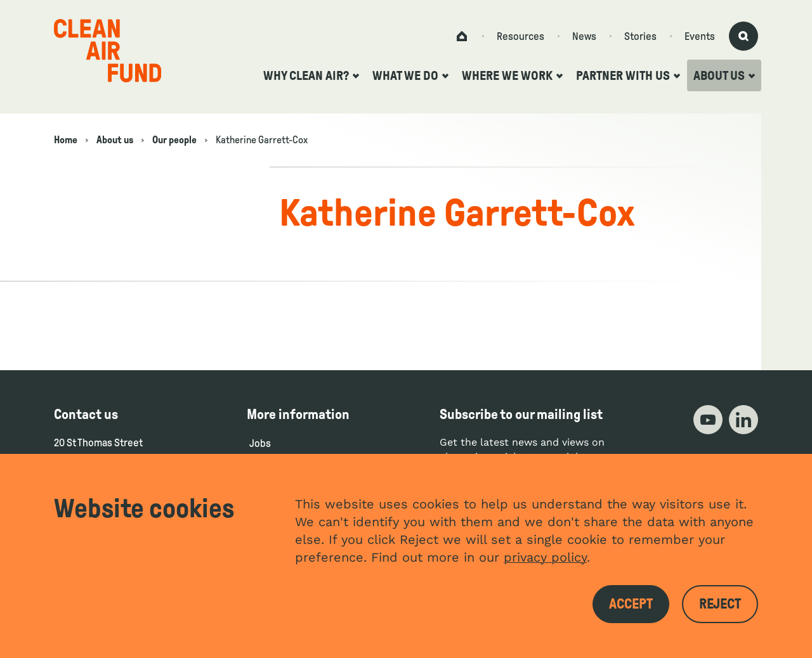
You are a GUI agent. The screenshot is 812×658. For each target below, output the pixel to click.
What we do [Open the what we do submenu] (410, 75)
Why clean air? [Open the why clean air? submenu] (311, 75)
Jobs (260, 443)
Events (700, 36)
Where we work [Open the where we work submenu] (512, 75)
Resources (521, 36)
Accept (631, 604)
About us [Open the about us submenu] (724, 75)
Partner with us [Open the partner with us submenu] (628, 75)
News (584, 36)
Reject (720, 604)
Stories (640, 36)
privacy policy (545, 557)
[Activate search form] (743, 36)
